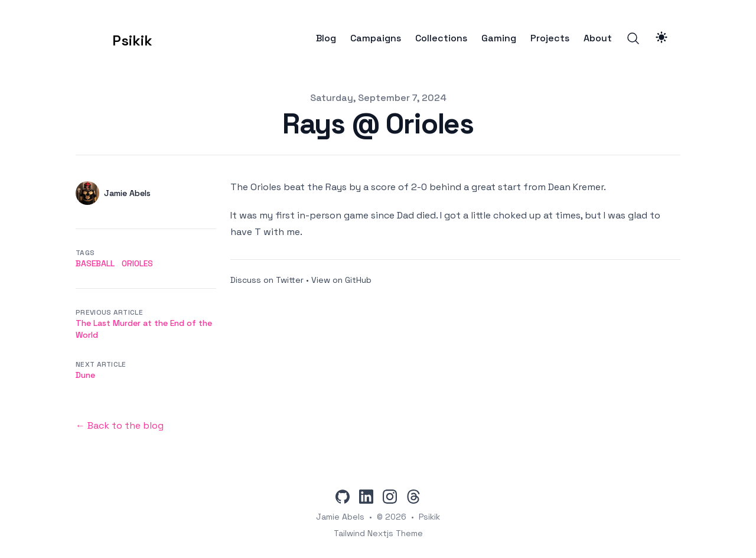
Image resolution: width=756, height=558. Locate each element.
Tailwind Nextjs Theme (378, 533)
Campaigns (376, 38)
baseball (95, 263)
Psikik (429, 517)
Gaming (499, 38)
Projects (550, 38)
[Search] (633, 38)
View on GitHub (341, 280)
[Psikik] (114, 38)
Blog (326, 38)
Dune (85, 375)
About (598, 38)
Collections (441, 38)
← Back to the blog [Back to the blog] (120, 425)
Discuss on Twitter (267, 280)
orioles (137, 263)
